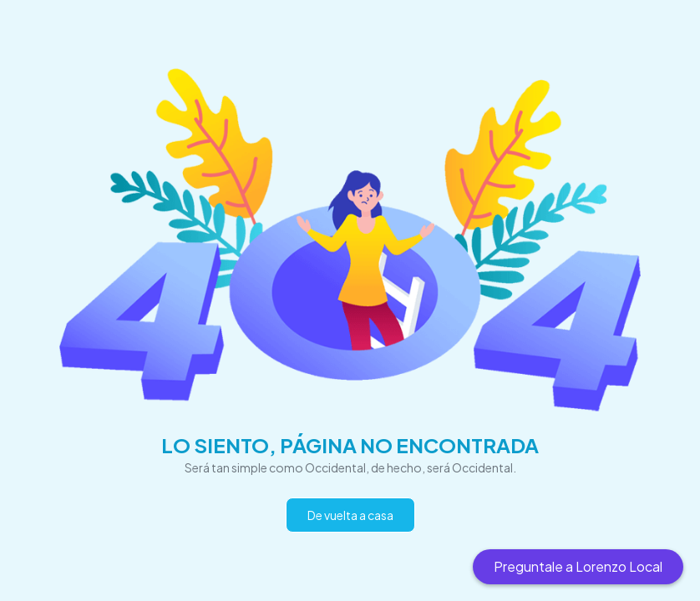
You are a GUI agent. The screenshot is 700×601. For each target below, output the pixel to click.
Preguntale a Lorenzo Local (578, 566)
